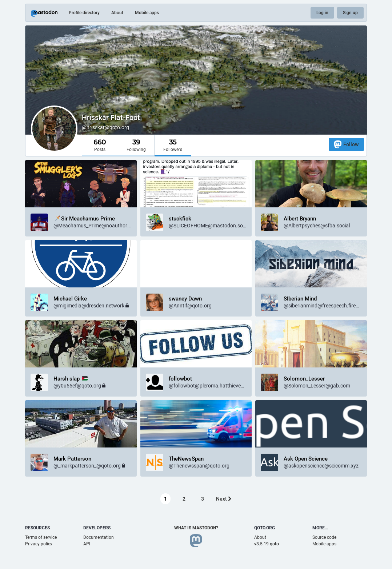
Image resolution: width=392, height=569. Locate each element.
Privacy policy (39, 544)
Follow (346, 144)
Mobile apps (147, 13)
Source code (324, 537)
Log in (322, 13)
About (117, 13)
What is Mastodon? (196, 528)
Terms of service (41, 537)
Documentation (99, 537)
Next (224, 499)
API (87, 544)
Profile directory (84, 13)
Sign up (350, 13)
